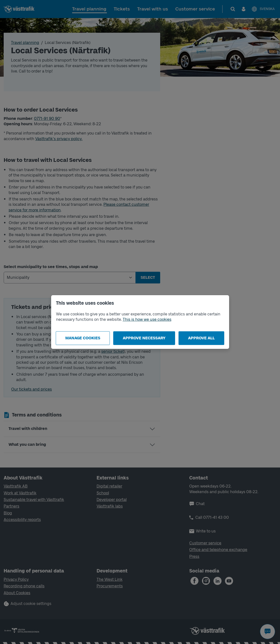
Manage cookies (83, 338)
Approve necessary (144, 338)
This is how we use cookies (147, 319)
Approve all (201, 338)
